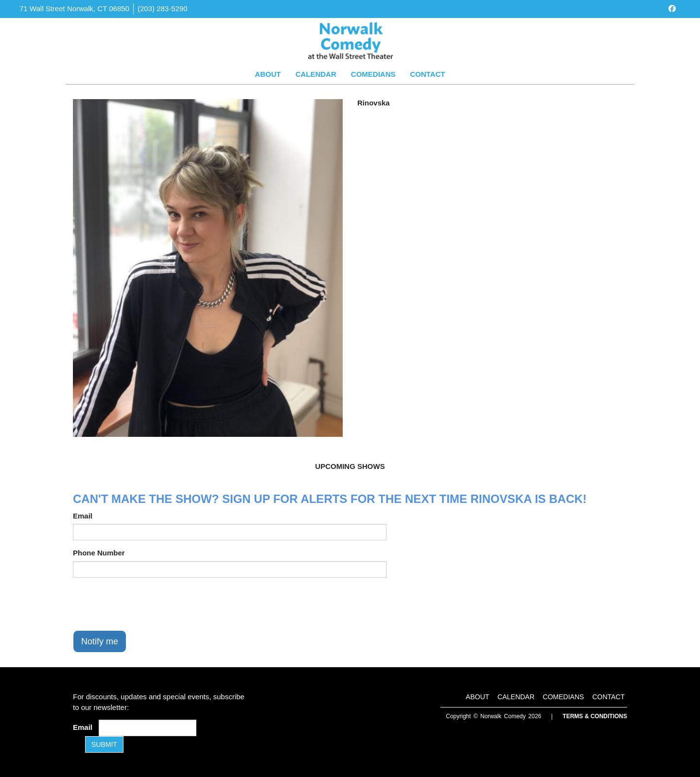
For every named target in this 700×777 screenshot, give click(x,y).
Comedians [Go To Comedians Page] (373, 74)
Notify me (100, 641)
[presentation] (147, 604)
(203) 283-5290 (163, 9)
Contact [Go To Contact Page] (427, 74)
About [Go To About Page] (268, 74)
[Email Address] (148, 728)
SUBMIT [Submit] (104, 744)
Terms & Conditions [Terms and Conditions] (595, 716)
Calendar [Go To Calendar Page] (316, 74)
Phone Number (99, 553)
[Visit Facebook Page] (672, 9)
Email (83, 516)
